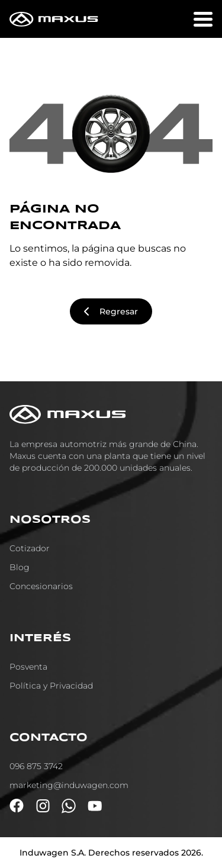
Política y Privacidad (51, 686)
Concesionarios (41, 586)
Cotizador (30, 548)
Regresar (111, 311)
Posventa (28, 667)
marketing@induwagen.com (69, 785)
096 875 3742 (36, 766)
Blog (20, 567)
